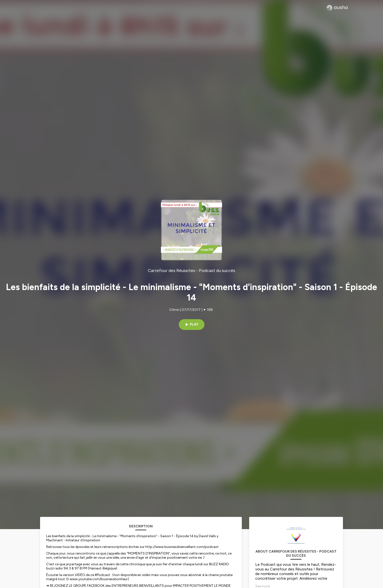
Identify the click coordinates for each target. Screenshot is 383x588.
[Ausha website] (337, 8)
